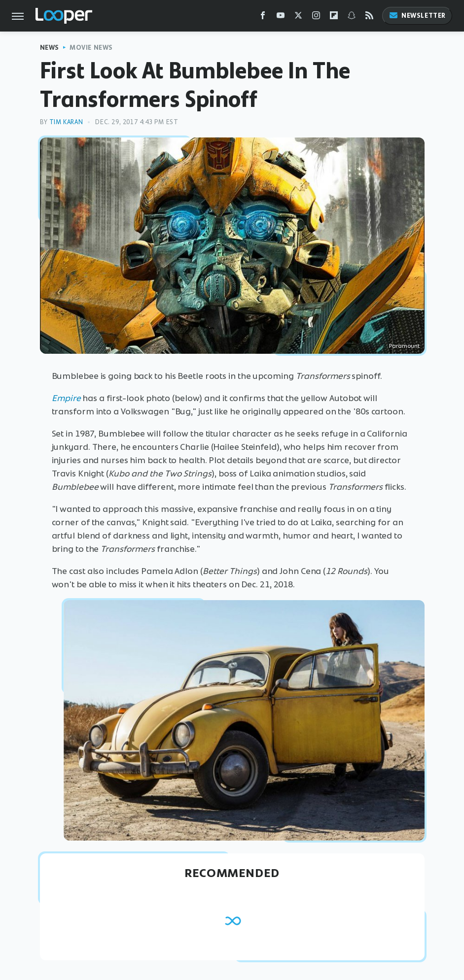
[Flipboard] (334, 17)
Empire (66, 398)
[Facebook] (263, 17)
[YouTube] (281, 17)
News (50, 48)
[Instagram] (316, 17)
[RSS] (369, 17)
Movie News (91, 48)
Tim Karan (66, 122)
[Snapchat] (352, 17)
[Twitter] (298, 17)
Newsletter (417, 16)
